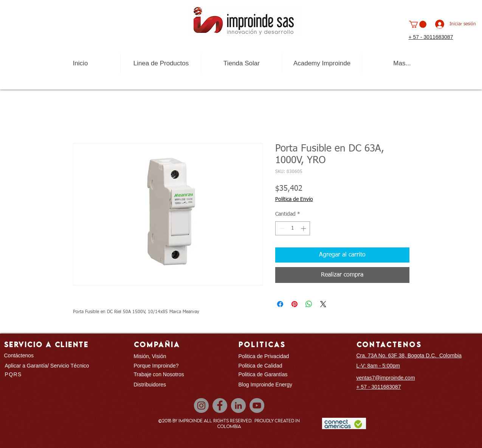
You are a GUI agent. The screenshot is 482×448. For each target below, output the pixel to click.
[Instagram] (201, 406)
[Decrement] (281, 228)
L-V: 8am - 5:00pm (378, 366)
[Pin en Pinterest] (294, 304)
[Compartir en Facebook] (280, 304)
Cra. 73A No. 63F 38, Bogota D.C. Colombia (409, 355)
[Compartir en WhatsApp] (309, 304)
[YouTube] (257, 406)
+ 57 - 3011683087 (431, 37)
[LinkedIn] (238, 406)
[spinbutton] (293, 228)
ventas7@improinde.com (386, 378)
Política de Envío (294, 199)
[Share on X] (323, 304)
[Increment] (304, 228)
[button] (418, 24)
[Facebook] (220, 406)
